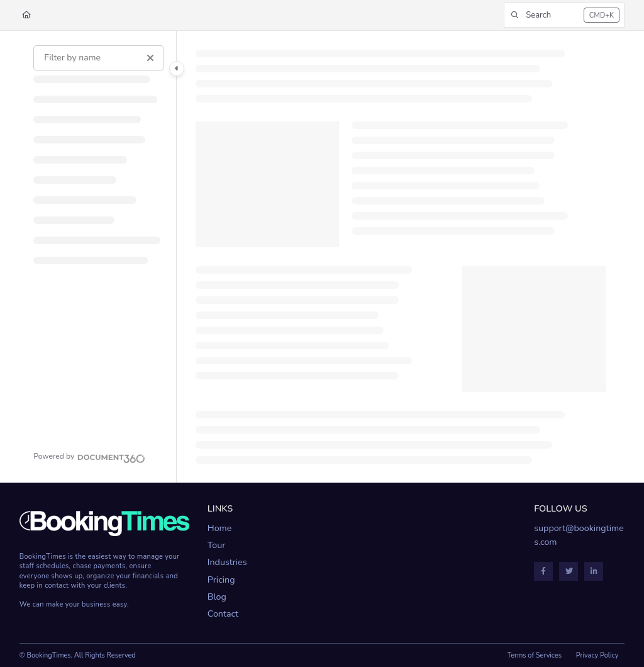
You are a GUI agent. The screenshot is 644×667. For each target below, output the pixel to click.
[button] (564, 15)
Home (220, 528)
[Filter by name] (99, 58)
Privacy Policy (597, 655)
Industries (227, 562)
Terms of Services (534, 655)
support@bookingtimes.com (579, 535)
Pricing (221, 580)
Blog (217, 597)
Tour (217, 545)
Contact (223, 614)
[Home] (26, 15)
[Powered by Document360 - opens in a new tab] (89, 457)
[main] (401, 257)
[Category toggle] (177, 69)
